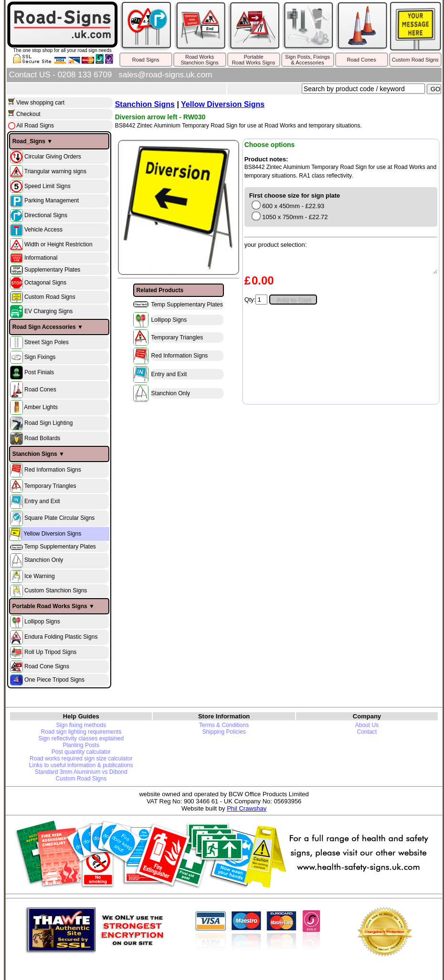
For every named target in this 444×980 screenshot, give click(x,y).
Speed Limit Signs (48, 186)
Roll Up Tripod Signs (50, 652)
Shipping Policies (224, 732)
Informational (41, 258)
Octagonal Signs (45, 283)
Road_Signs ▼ (33, 141)
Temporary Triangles (50, 485)
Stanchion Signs (35, 454)
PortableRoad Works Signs (254, 60)
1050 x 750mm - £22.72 (289, 217)
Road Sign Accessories (44, 327)
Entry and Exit (42, 501)
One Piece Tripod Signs (54, 679)
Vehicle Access (43, 230)
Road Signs (146, 60)
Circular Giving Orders (53, 156)
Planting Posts (81, 745)
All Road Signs (35, 126)
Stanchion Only (44, 560)
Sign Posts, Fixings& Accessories (307, 60)
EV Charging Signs (48, 311)
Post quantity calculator (81, 752)
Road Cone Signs (47, 666)
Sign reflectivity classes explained (81, 738)
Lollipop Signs (42, 622)
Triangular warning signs (55, 171)
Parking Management (52, 200)
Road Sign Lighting (48, 423)
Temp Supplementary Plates (60, 547)
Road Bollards (42, 438)
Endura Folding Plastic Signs (61, 637)
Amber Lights (41, 407)
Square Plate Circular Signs (59, 518)
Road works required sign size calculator (81, 759)
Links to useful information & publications (81, 765)
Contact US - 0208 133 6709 (60, 75)
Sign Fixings (40, 357)
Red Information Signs (53, 470)
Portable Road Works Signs (50, 606)
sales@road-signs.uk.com (166, 75)
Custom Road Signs (415, 60)
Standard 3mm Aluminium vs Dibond (81, 772)
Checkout (28, 114)
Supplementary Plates (52, 270)
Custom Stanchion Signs (56, 590)
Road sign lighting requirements (81, 732)
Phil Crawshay (247, 808)
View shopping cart (40, 103)
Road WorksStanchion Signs (200, 60)
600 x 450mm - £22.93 (288, 206)
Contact (367, 732)
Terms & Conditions (224, 725)
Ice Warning (40, 576)
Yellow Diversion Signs (52, 534)
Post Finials (39, 372)
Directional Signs (46, 215)
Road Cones (362, 60)
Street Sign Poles (47, 342)
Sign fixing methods (81, 725)
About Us (367, 725)
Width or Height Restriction (58, 244)
